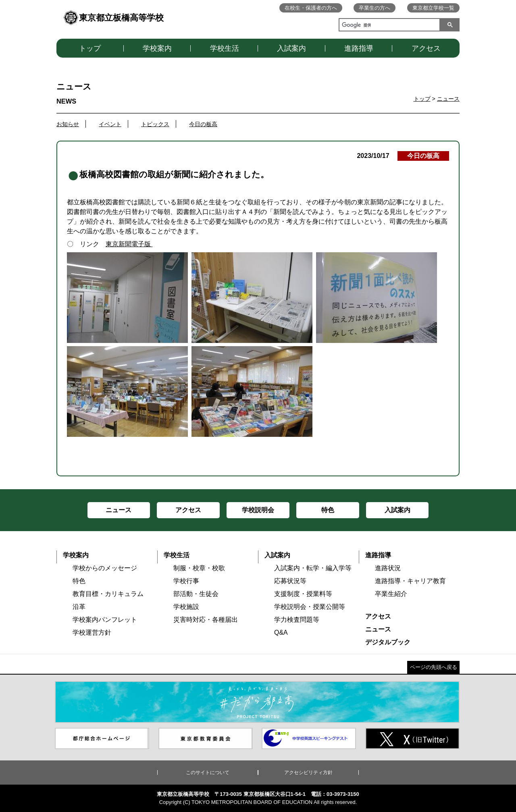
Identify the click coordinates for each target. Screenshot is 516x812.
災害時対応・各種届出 (206, 620)
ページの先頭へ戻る (434, 667)
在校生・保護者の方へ (311, 8)
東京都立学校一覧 (433, 8)
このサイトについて (208, 773)
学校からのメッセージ (105, 568)
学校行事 (186, 581)
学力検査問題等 (297, 620)
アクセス (426, 48)
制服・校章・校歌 (199, 568)
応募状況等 (290, 581)
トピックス (155, 124)
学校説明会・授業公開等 (310, 607)
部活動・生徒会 (196, 594)
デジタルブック (388, 642)
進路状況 (388, 568)
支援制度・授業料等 (303, 594)
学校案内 (157, 48)
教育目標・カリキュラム (108, 594)
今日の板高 (203, 124)
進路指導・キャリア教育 (410, 581)
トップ (90, 48)
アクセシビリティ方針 (308, 773)
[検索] (388, 26)
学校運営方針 (92, 632)
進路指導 (359, 48)
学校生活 (225, 48)
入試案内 (291, 48)
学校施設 (186, 607)
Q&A (281, 632)
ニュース (448, 99)
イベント (110, 124)
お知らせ (68, 124)
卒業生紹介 (391, 594)
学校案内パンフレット (105, 620)
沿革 (79, 607)
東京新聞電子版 (129, 244)
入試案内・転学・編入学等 (313, 568)
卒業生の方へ (375, 8)
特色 (79, 581)
